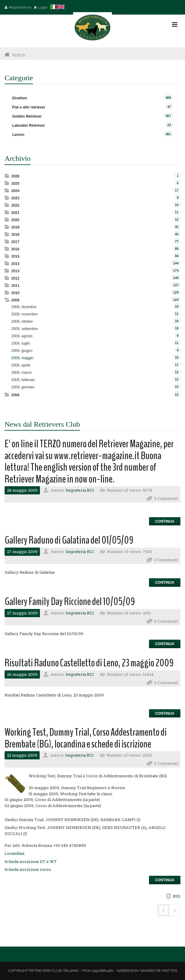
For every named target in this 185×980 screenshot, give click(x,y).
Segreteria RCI (80, 490)
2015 (15, 256)
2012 (15, 278)
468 (168, 98)
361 (168, 134)
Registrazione (20, 7)
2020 (15, 220)
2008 (15, 395)
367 (168, 116)
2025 (15, 184)
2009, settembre (25, 329)
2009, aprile (21, 365)
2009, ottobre (22, 322)
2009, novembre (25, 314)
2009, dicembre (24, 307)
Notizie (19, 55)
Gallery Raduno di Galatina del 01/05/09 (69, 540)
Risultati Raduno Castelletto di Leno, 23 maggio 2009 (89, 663)
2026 (15, 176)
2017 (15, 242)
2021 (15, 213)
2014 (15, 264)
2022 (15, 205)
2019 (15, 227)
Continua (165, 521)
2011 (15, 286)
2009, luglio (21, 343)
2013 (15, 271)
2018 (15, 235)
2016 (15, 249)
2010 (15, 293)
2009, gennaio (23, 387)
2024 (15, 191)
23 (169, 125)
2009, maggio (22, 358)
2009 (15, 300)
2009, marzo (21, 373)
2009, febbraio (23, 380)
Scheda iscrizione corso (28, 869)
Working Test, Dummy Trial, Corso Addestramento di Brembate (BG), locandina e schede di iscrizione (86, 738)
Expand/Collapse (7, 176)
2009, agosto (22, 336)
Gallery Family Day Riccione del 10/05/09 (70, 602)
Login (43, 7)
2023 (15, 198)
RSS (177, 896)
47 (169, 107)
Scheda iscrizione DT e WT (31, 861)
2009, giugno (22, 351)
